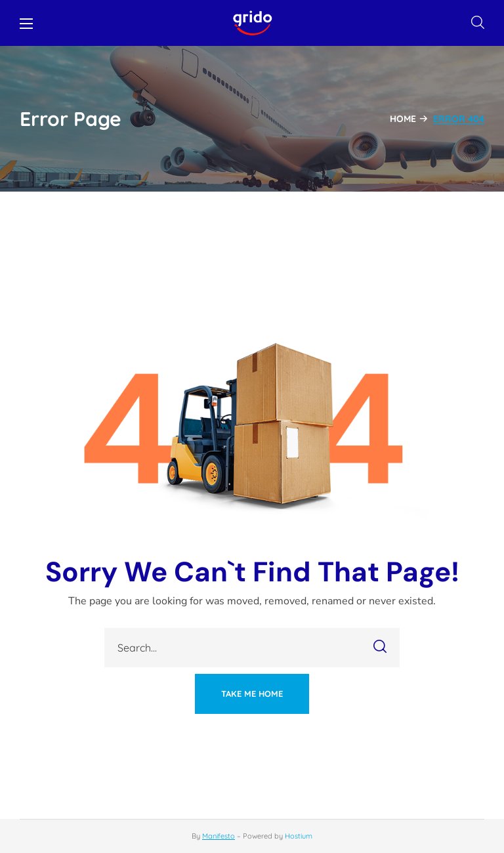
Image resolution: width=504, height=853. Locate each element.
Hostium (299, 836)
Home (403, 119)
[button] (478, 23)
